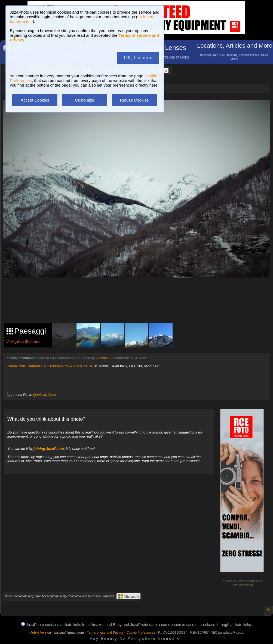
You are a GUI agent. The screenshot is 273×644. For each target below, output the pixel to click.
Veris (52, 395)
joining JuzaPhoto (49, 449)
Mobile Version (40, 633)
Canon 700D (16, 366)
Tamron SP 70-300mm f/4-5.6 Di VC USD (61, 366)
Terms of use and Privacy (105, 633)
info (250, 585)
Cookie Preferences (141, 633)
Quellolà (40, 395)
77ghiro (102, 358)
